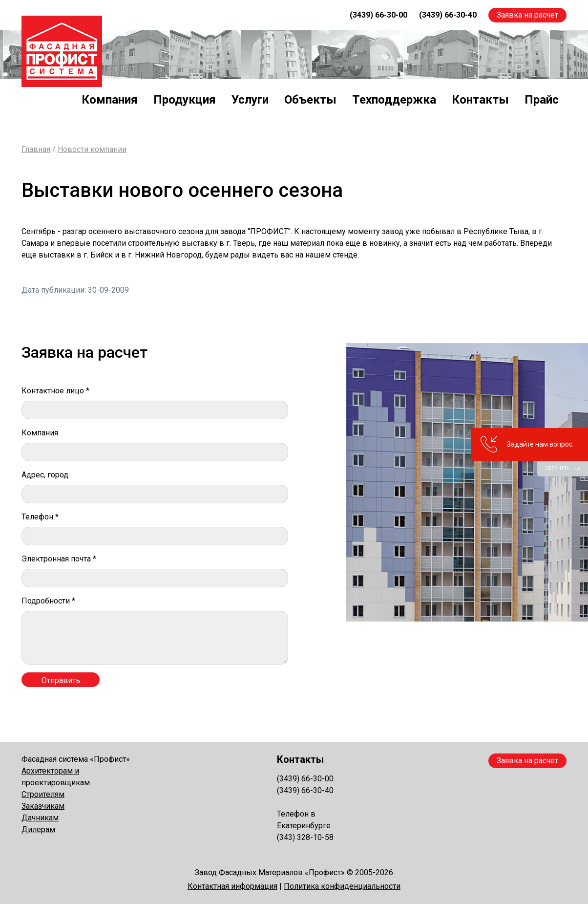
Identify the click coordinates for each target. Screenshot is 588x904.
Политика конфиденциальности (342, 886)
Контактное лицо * (55, 391)
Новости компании (92, 149)
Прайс (542, 100)
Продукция (185, 100)
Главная (36, 149)
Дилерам (38, 829)
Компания (110, 100)
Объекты (310, 100)
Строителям (43, 794)
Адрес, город (45, 475)
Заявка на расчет (527, 15)
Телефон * (40, 517)
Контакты (480, 100)
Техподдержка (394, 100)
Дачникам (40, 818)
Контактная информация (232, 886)
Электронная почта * (59, 559)
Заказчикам (43, 806)
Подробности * (48, 601)
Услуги (250, 100)
